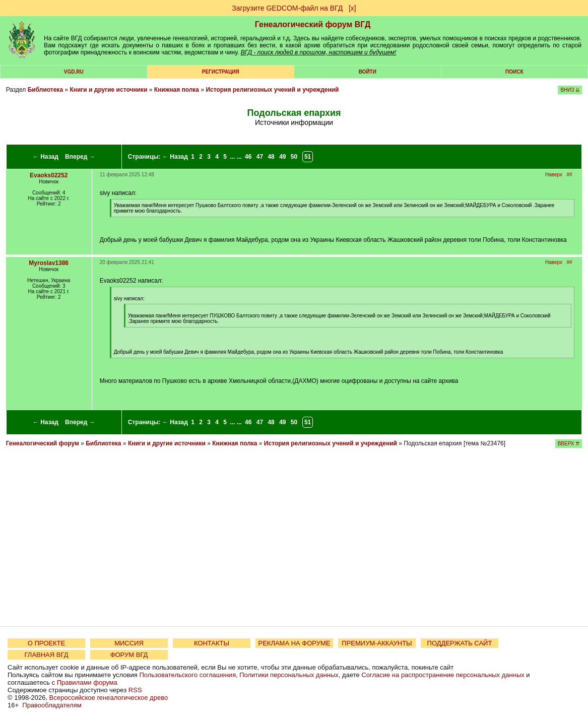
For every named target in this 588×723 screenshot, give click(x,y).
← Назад (46, 157)
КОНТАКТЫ (212, 643)
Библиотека (45, 90)
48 (271, 157)
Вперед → (80, 157)
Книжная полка (177, 90)
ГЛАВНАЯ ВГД (47, 655)
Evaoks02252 (49, 175)
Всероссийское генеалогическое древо (109, 698)
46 (248, 157)
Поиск (514, 72)
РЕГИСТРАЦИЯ (221, 72)
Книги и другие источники (108, 90)
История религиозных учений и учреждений (272, 90)
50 (294, 157)
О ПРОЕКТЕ (46, 643)
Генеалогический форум (43, 443)
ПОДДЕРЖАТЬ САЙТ (460, 643)
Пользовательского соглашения (187, 675)
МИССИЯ (129, 643)
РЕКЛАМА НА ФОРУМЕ (294, 643)
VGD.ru (74, 72)
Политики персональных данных (289, 675)
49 (282, 157)
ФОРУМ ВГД (129, 655)
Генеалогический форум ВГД (313, 24)
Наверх (554, 175)
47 (260, 157)
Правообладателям (52, 705)
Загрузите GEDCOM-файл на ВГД (287, 8)
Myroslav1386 (49, 263)
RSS (135, 690)
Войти (368, 72)
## (569, 175)
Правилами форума (87, 682)
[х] (352, 8)
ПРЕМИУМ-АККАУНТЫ (377, 643)
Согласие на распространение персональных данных (443, 675)
